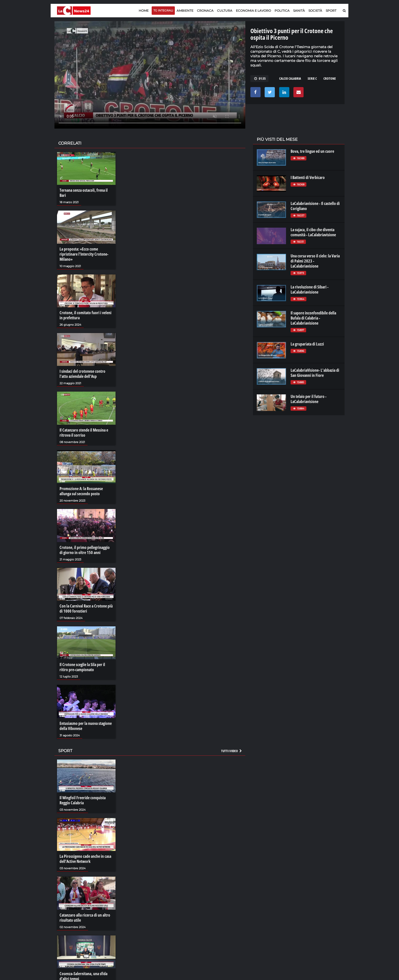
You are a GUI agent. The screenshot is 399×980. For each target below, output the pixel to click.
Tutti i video (232, 751)
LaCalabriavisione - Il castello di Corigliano (315, 206)
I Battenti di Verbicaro (308, 177)
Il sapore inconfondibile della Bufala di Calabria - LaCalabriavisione (313, 318)
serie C (312, 78)
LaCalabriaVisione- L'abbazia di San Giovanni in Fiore (315, 373)
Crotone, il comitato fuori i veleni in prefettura (85, 315)
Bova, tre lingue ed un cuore (312, 151)
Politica (282, 11)
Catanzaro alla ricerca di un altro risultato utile (85, 918)
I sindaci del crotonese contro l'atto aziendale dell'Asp (82, 374)
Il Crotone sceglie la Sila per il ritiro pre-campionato (82, 667)
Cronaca (205, 11)
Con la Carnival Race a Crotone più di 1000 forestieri (86, 609)
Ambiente (185, 11)
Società (315, 11)
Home (144, 11)
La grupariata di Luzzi (307, 344)
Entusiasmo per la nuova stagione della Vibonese (86, 726)
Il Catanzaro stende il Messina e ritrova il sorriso (84, 433)
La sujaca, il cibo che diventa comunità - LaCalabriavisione (313, 232)
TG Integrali (163, 10)
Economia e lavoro (253, 11)
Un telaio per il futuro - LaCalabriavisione (309, 399)
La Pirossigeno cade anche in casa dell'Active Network (85, 859)
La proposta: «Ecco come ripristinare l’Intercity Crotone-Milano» (84, 254)
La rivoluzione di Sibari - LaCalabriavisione (310, 289)
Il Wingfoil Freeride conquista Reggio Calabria (83, 800)
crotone (330, 78)
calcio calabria (290, 78)
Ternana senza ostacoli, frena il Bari (84, 193)
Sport (331, 11)
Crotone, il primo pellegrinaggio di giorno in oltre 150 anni (85, 550)
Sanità (299, 11)
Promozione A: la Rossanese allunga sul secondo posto (81, 491)
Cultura (225, 11)
